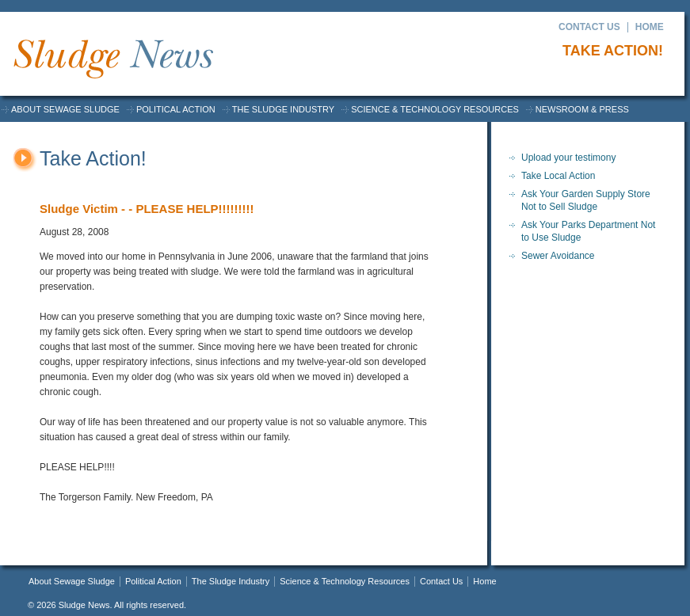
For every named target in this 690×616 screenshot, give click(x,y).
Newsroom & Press (582, 109)
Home (650, 27)
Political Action (176, 109)
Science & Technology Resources (435, 109)
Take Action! (611, 51)
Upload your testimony (568, 158)
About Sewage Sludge (65, 109)
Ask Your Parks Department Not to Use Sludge (588, 231)
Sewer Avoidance (558, 256)
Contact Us (589, 27)
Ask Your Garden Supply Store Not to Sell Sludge (586, 200)
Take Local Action (558, 176)
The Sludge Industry (283, 109)
